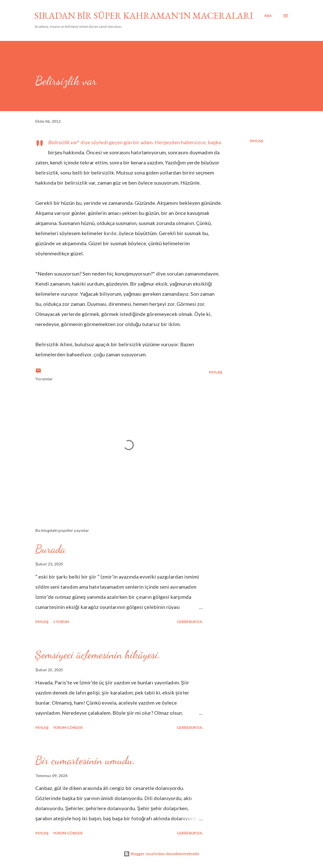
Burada (50, 549)
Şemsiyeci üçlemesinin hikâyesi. (98, 655)
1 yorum (61, 622)
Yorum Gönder (68, 727)
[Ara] (268, 16)
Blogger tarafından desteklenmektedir (161, 854)
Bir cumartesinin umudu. (85, 760)
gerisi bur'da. (190, 622)
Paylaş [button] (256, 141)
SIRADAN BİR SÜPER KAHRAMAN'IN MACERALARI (144, 16)
